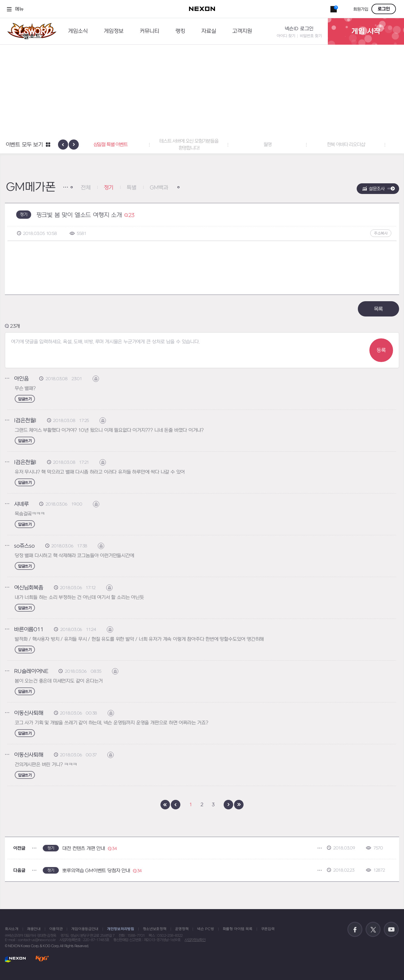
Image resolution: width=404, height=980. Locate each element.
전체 (86, 188)
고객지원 (242, 31)
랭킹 (180, 31)
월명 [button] (280, 145)
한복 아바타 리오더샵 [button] (359, 145)
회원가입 (361, 9)
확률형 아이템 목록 (238, 929)
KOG (42, 959)
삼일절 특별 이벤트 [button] (124, 145)
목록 (379, 309)
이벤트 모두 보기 (24, 145)
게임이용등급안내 (85, 929)
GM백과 (159, 188)
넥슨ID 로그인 (299, 29)
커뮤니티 (149, 31)
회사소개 (12, 929)
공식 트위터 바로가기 (373, 930)
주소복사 (381, 233)
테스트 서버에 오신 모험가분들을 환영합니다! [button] (202, 145)
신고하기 (99, 379)
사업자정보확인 (195, 940)
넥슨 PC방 (205, 929)
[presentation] (63, 145)
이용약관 (56, 929)
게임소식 (78, 31)
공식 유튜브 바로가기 (391, 930)
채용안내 (34, 929)
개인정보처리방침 (121, 929)
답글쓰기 (25, 399)
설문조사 (377, 189)
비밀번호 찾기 (311, 36)
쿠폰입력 (268, 929)
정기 (109, 188)
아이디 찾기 (286, 36)
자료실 (209, 31)
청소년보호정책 (155, 929)
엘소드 (30, 31)
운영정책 (182, 929)
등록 (381, 350)
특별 (132, 188)
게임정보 (114, 31)
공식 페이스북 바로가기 (355, 930)
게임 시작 (366, 31)
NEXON (15, 959)
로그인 (384, 9)
